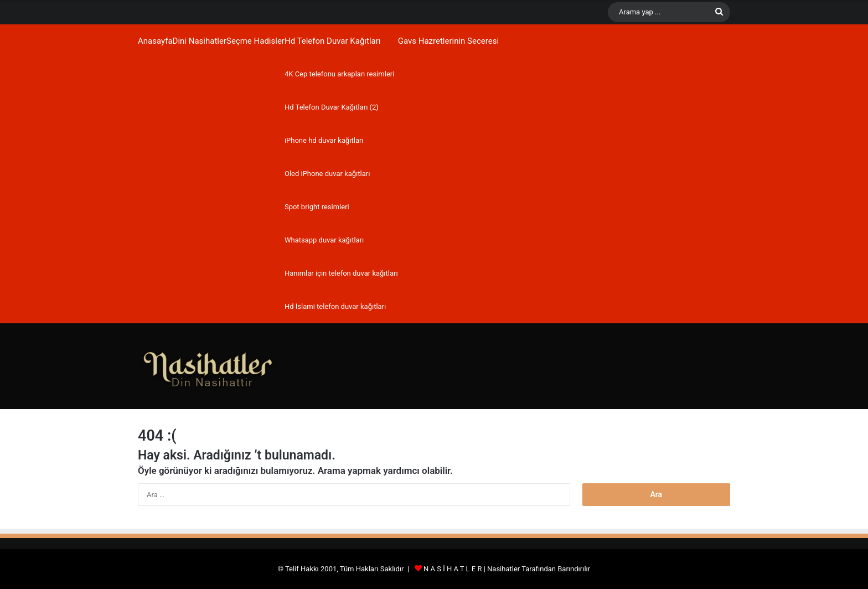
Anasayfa (155, 41)
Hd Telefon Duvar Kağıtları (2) (332, 107)
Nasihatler (503, 569)
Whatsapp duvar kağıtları (324, 240)
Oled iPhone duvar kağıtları (327, 174)
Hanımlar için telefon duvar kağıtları (341, 273)
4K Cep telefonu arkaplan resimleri (339, 74)
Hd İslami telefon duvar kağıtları (335, 306)
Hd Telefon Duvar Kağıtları (333, 41)
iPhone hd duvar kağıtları (324, 140)
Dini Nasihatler (200, 41)
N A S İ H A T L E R (453, 569)
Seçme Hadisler (255, 41)
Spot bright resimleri (317, 207)
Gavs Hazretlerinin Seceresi (448, 41)
